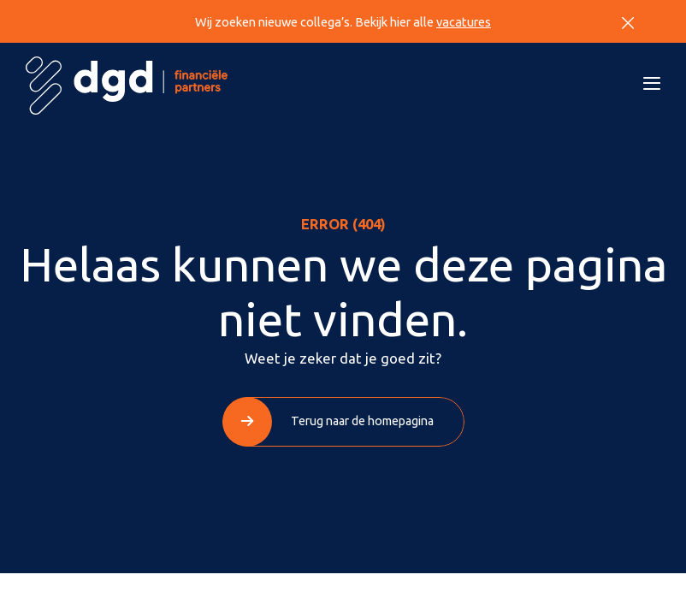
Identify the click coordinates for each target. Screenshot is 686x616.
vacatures (464, 22)
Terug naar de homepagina (362, 421)
